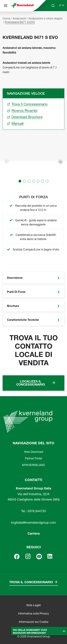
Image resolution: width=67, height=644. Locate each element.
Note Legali (34, 605)
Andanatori (19, 18)
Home (6, 18)
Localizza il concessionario (31, 383)
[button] (20, 181)
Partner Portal (33, 458)
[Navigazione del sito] (6, 6)
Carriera (34, 533)
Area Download (34, 452)
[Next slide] (60, 161)
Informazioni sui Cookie (34, 622)
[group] (33, 161)
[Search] (53, 6)
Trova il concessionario (31, 582)
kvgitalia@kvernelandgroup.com (33, 523)
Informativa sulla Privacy (33, 613)
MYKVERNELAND (33, 465)
